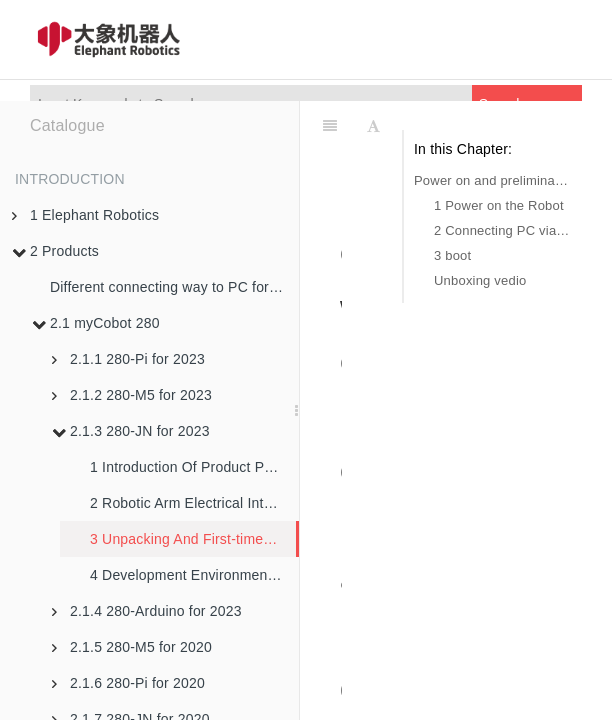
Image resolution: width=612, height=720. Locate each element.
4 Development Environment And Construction (194, 575)
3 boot (452, 255)
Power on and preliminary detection (493, 180)
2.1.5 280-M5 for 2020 (132, 647)
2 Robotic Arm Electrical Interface (194, 503)
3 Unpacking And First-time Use (191, 539)
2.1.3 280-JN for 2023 (131, 431)
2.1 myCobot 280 (96, 323)
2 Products (55, 251)
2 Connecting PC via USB (503, 230)
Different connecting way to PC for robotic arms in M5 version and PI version (174, 287)
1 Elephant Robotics (85, 215)
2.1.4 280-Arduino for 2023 (147, 611)
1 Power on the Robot (499, 205)
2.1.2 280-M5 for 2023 (132, 395)
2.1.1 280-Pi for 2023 (128, 359)
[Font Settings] (373, 126)
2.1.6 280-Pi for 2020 (128, 683)
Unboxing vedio (480, 280)
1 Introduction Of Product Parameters (194, 467)
